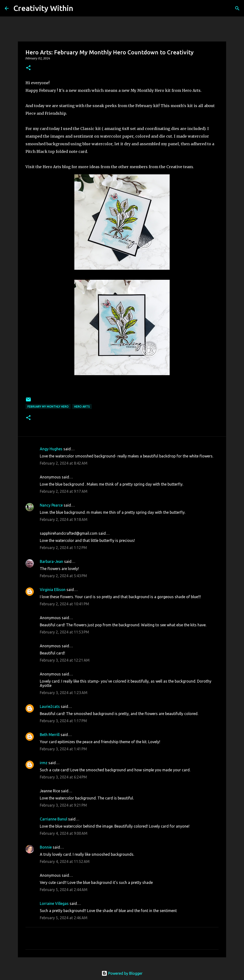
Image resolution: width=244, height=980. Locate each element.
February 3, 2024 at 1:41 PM (63, 749)
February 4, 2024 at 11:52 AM (65, 861)
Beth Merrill (50, 735)
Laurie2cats (50, 706)
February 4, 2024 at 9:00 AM (64, 833)
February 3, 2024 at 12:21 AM (65, 660)
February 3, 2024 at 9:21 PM (63, 805)
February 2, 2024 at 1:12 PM (63, 548)
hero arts (82, 407)
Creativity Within (43, 8)
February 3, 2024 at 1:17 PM (63, 721)
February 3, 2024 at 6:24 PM (63, 777)
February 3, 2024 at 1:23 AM (64, 693)
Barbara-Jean (51, 561)
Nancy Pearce (51, 505)
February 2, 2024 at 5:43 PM (63, 576)
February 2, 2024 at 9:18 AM (64, 519)
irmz (44, 763)
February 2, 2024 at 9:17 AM (64, 491)
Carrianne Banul (53, 819)
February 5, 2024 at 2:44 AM (64, 890)
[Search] (80, 8)
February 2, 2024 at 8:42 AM (64, 463)
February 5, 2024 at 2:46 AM (64, 918)
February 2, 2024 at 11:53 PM (64, 632)
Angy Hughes (51, 449)
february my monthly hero (48, 407)
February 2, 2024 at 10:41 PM (64, 604)
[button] (28, 68)
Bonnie (46, 847)
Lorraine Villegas (54, 903)
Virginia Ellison (53, 590)
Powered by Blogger (122, 973)
